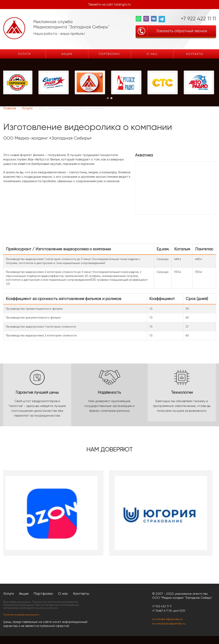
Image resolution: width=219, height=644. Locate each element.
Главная (10, 108)
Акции (67, 54)
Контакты (195, 54)
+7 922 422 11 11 (198, 18)
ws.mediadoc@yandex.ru (169, 623)
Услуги (24, 54)
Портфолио (109, 54)
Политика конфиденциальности (21, 615)
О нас (152, 54)
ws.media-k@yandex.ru (168, 619)
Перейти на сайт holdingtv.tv (110, 4)
